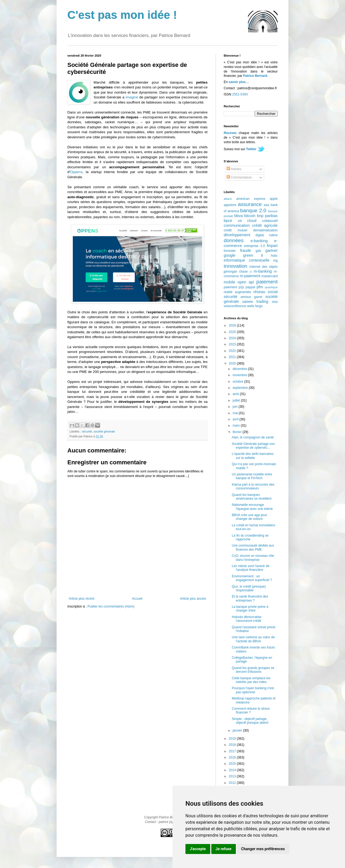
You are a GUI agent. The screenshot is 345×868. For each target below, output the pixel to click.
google (230, 255)
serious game (251, 297)
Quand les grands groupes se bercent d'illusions (253, 670)
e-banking (259, 241)
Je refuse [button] (224, 849)
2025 (233, 332)
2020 (233, 363)
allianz (228, 199)
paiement (267, 282)
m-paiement (250, 276)
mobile (229, 282)
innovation (235, 266)
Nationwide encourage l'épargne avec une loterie (252, 507)
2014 (233, 770)
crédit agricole (265, 225)
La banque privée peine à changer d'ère (250, 609)
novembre (240, 375)
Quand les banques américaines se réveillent (252, 497)
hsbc (274, 256)
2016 (233, 757)
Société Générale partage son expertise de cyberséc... (253, 446)
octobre (238, 382)
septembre (241, 388)
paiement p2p (234, 287)
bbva (238, 216)
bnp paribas (267, 216)
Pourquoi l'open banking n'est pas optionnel (253, 690)
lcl (251, 272)
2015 (233, 764)
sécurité (87, 431)
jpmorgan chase (236, 272)
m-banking (263, 271)
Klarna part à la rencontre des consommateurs (253, 486)
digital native (267, 235)
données (234, 240)
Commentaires (239, 177)
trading (262, 301)
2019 (233, 739)
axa (266, 205)
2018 (233, 745)
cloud (252, 221)
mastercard (270, 276)
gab (258, 251)
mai (236, 413)
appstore (230, 205)
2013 (233, 776)
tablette (248, 302)
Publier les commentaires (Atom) (111, 606)
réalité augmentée (237, 292)
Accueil (137, 599)
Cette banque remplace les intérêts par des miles (251, 680)
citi (240, 221)
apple (274, 199)
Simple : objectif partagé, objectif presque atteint (250, 721)
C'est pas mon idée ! (122, 15)
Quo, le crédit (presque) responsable (249, 588)
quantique (271, 287)
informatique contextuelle (247, 260)
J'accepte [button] (198, 849)
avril (236, 419)
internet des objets (264, 267)
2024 (233, 338)
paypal (250, 287)
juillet (237, 400)
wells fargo (255, 306)
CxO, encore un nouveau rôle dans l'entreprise (253, 558)
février (238, 432)
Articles (234, 169)
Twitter (251, 149)
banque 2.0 (253, 210)
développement (237, 235)
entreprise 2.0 (254, 246)
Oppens (76, 172)
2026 (233, 325)
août (236, 394)
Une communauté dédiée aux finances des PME (253, 547)
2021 (233, 357)
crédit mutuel (235, 230)
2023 (233, 344)
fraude (246, 251)
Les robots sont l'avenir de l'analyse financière (251, 568)
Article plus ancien (193, 599)
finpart (272, 246)
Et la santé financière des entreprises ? (250, 598)
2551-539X (240, 94)
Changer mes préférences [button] (263, 849)
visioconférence (235, 306)
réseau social (265, 292)
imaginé (132, 97)
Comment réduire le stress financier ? (251, 711)
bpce (228, 221)
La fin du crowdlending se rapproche (250, 537)
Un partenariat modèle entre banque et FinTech (252, 476)
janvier (238, 730)
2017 (233, 751)
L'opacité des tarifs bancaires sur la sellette (253, 456)
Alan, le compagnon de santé (253, 437)
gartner (271, 251)
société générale (104, 431)
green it (253, 255)
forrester (230, 251)
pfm (260, 287)
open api (246, 282)
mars (237, 426)
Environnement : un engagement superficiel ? (252, 578)
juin (236, 407)
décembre (240, 369)
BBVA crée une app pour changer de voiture (249, 517)
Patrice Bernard (255, 76)
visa (275, 302)
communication (237, 225)
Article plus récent (82, 599)
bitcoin (250, 216)
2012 (233, 783)
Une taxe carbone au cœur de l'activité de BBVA (253, 639)
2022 (233, 351)
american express (251, 199)
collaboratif (270, 221)
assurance (250, 204)
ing (275, 260)
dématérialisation (265, 230)
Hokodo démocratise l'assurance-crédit (247, 619)
